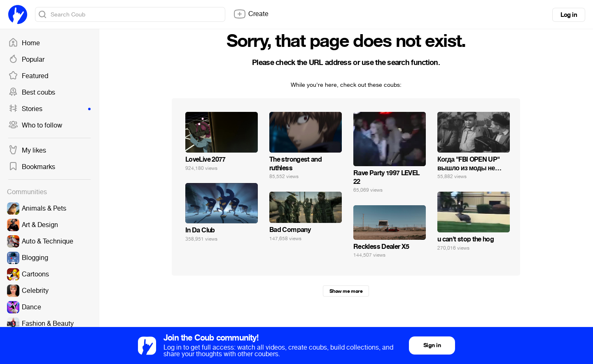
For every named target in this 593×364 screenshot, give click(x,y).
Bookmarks (32, 167)
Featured (28, 76)
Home (24, 43)
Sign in (432, 345)
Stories (49, 109)
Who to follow (35, 125)
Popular (26, 60)
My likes (27, 151)
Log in (569, 15)
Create (251, 14)
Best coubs (32, 93)
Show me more (346, 291)
